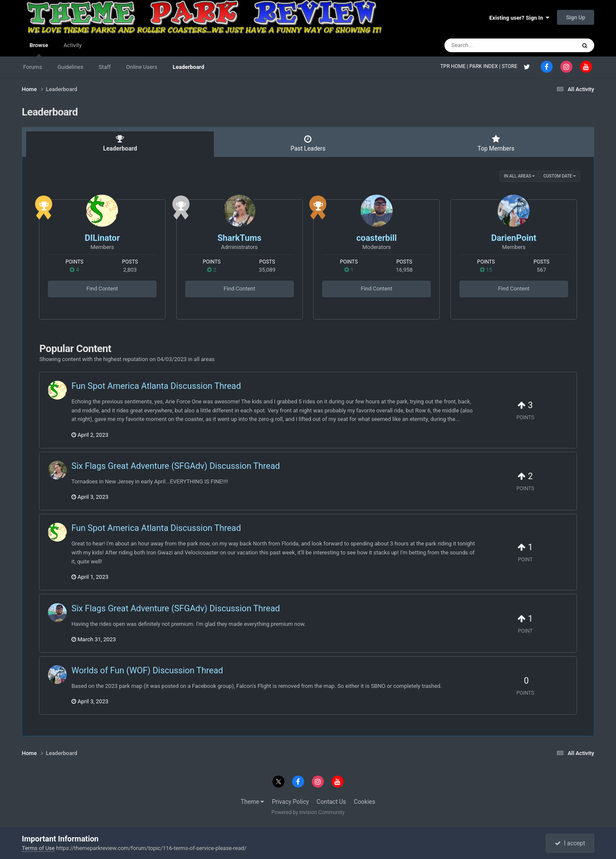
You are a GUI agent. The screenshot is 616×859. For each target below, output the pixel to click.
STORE (510, 66)
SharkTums (239, 238)
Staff (105, 67)
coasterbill (377, 238)
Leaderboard (189, 67)
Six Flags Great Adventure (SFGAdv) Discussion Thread (176, 466)
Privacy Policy (290, 802)
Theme (253, 802)
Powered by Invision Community (308, 812)
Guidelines (70, 67)
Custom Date (560, 176)
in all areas (519, 176)
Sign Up (576, 17)
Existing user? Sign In (519, 18)
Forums (33, 67)
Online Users (142, 67)
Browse (39, 49)
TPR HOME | (455, 66)
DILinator (102, 238)
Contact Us (331, 802)
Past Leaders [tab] (308, 143)
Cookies (364, 802)
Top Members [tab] (496, 143)
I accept (570, 843)
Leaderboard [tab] (120, 143)
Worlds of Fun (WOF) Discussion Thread (147, 670)
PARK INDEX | (485, 66)
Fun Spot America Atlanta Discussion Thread (156, 386)
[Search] (489, 45)
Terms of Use (38, 848)
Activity (73, 45)
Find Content (102, 289)
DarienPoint (514, 238)
